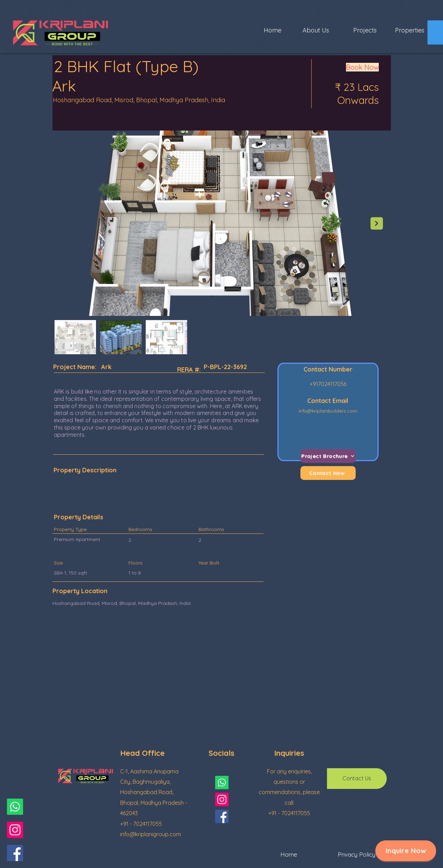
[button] (406, 851)
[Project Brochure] (328, 456)
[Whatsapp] (15, 807)
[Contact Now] (328, 473)
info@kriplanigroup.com (151, 834)
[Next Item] (377, 223)
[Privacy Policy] (357, 855)
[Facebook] (15, 853)
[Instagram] (15, 830)
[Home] (289, 855)
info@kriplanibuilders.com (328, 411)
